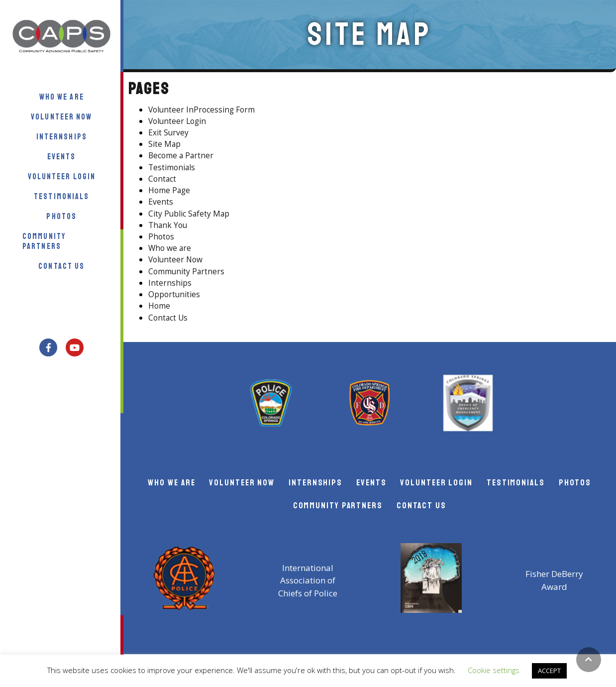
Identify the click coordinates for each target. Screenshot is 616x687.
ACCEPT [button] (549, 671)
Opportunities (174, 294)
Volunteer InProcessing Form (202, 110)
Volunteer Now (61, 117)
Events (62, 157)
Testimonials (61, 197)
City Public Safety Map (189, 214)
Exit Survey (168, 132)
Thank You (168, 225)
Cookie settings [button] (494, 670)
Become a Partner (181, 155)
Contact (162, 179)
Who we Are (62, 97)
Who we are (170, 248)
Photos (61, 217)
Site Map (164, 144)
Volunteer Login (62, 177)
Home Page (169, 190)
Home (159, 306)
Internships (62, 137)
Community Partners (44, 241)
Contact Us (61, 266)
